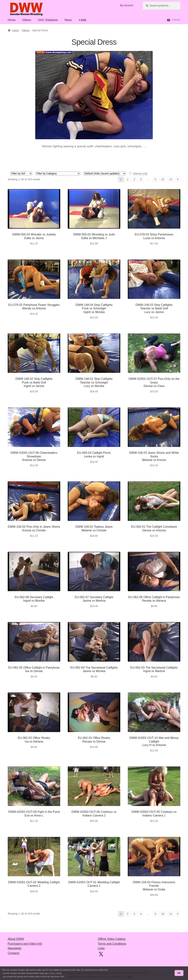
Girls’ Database (48, 20)
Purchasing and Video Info (25, 944)
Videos (27, 20)
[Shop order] (105, 173)
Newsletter (15, 948)
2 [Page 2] (128, 179)
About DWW (16, 939)
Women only (140, 173)
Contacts (13, 953)
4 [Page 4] (141, 179)
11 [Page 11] (171, 179)
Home (12, 20)
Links (101, 948)
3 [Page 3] (134, 179)
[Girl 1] (21, 173)
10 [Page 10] (163, 179)
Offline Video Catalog (112, 939)
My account (126, 5)
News (68, 20)
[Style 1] (58, 173)
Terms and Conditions (112, 944)
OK (179, 973)
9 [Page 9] (155, 179)
